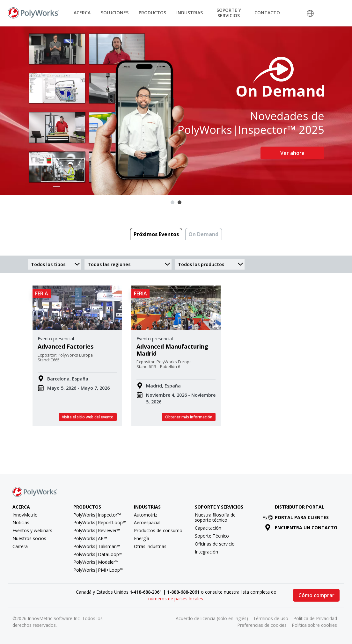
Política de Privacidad (315, 618)
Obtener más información (189, 417)
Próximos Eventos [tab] (156, 234)
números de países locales (176, 599)
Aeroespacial (147, 522)
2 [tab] (180, 202)
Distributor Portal (300, 507)
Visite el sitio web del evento (88, 417)
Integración (206, 552)
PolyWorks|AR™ (90, 538)
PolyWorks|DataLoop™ (98, 554)
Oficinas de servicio (215, 544)
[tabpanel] (176, 111)
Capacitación (208, 528)
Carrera (20, 546)
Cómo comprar (316, 595)
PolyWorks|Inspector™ (97, 515)
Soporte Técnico (212, 536)
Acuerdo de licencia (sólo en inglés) (212, 618)
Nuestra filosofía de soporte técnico (215, 517)
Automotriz (146, 515)
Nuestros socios (29, 538)
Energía (142, 538)
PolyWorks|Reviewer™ (97, 530)
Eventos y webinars (32, 530)
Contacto (267, 13)
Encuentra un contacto (301, 528)
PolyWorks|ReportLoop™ (100, 522)
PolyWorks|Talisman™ (97, 546)
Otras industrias (150, 546)
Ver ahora (292, 153)
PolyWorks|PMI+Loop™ (98, 570)
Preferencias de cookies (262, 625)
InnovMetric (25, 515)
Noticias (21, 522)
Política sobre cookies (314, 625)
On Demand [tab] (203, 234)
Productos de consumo (158, 530)
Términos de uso (271, 618)
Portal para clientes (297, 517)
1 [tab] (172, 202)
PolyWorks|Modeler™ (96, 562)
